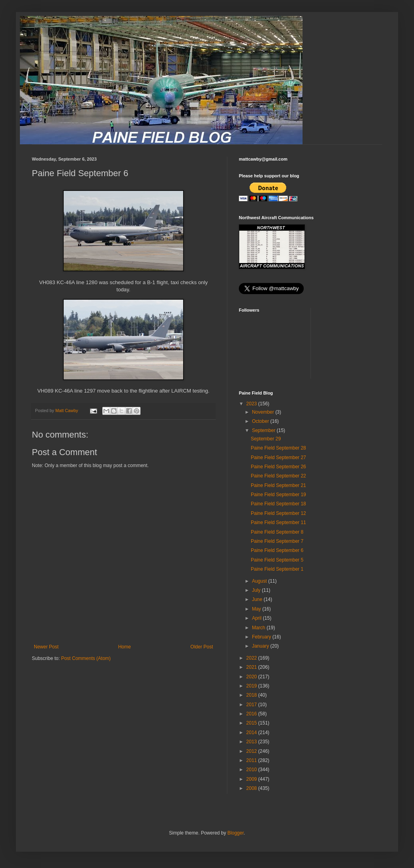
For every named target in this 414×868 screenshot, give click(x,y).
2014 (252, 732)
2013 (252, 742)
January (261, 646)
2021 (252, 667)
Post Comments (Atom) (86, 658)
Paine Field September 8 (277, 532)
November (264, 412)
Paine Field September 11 (278, 522)
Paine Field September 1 (277, 569)
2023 (252, 404)
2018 (252, 695)
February (262, 637)
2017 (252, 705)
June (258, 599)
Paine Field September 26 (278, 467)
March (259, 628)
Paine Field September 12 (278, 513)
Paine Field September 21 (278, 485)
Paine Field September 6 (277, 550)
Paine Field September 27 (278, 458)
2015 (252, 723)
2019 (252, 686)
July (257, 590)
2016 (252, 714)
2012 (252, 751)
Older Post (202, 647)
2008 (252, 788)
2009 (252, 779)
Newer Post (46, 647)
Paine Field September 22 (278, 476)
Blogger (235, 833)
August (260, 581)
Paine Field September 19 (278, 495)
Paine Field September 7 (277, 541)
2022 (252, 658)
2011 (252, 760)
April (257, 618)
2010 (252, 770)
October (261, 421)
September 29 (266, 439)
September (264, 430)
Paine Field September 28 (278, 448)
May (257, 609)
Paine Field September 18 (278, 504)
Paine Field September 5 (277, 560)
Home (125, 647)
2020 (252, 677)
